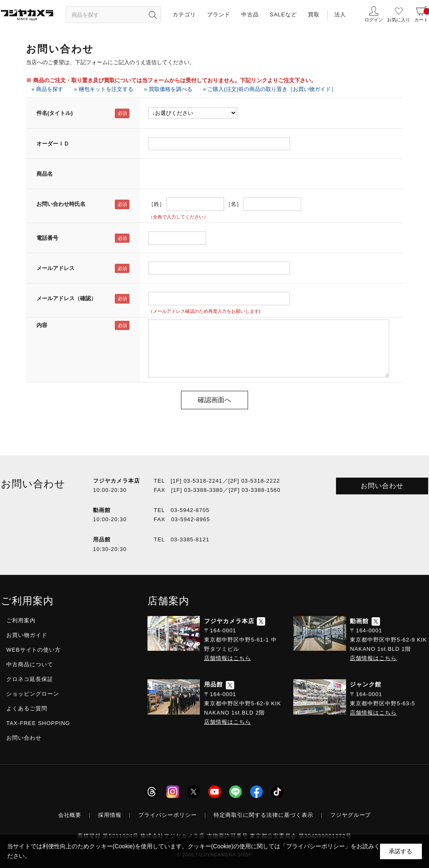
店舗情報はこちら (227, 658)
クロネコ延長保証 (30, 679)
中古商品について (30, 664)
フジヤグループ (351, 815)
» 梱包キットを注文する (104, 89)
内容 (42, 325)
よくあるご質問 (27, 708)
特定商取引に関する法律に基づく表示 (264, 815)
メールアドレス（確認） (66, 298)
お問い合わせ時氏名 (61, 204)
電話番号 (47, 238)
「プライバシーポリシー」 (315, 846)
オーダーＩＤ (53, 144)
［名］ (234, 204)
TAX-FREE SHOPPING (38, 723)
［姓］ (156, 204)
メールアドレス (56, 268)
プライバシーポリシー (168, 815)
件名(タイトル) (55, 113)
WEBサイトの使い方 (34, 650)
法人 (340, 14)
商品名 (45, 174)
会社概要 (70, 815)
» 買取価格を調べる (168, 89)
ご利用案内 (21, 620)
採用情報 (110, 815)
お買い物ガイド (27, 635)
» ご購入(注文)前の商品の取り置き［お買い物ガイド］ (270, 89)
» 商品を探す (47, 89)
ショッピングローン (33, 694)
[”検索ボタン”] (152, 15)
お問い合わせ (382, 486)
